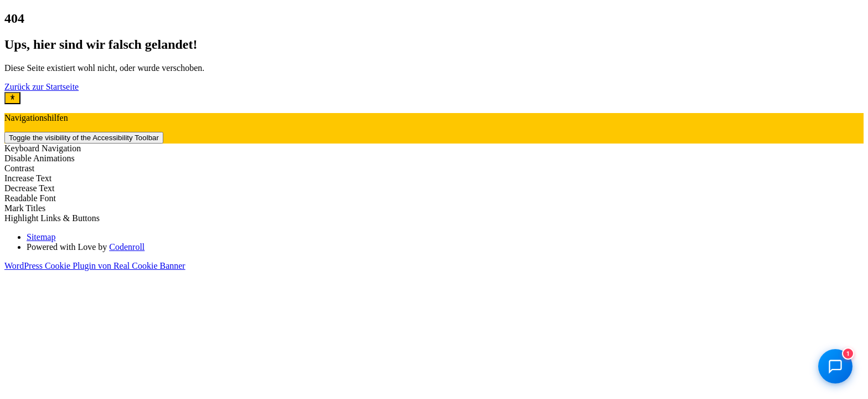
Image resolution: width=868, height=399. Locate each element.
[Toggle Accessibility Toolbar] (12, 98)
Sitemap (41, 237)
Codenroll (127, 247)
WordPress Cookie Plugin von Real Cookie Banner (95, 266)
